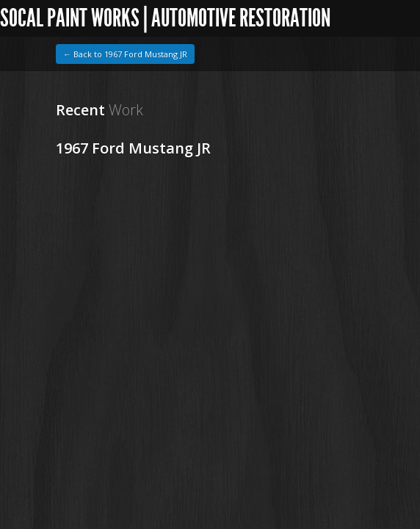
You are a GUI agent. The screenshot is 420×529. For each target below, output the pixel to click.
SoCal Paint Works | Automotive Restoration (165, 18)
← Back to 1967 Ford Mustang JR (125, 54)
